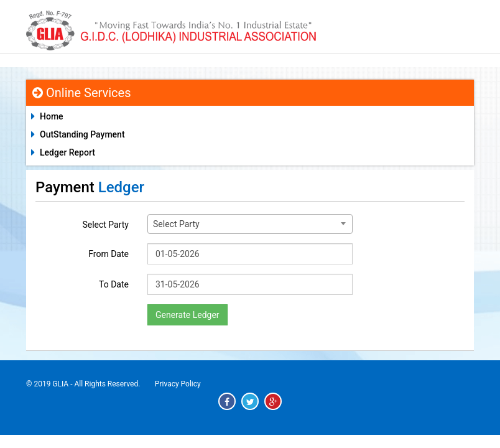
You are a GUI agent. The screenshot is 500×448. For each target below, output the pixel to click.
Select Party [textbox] (176, 224)
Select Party (105, 225)
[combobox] (250, 224)
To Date (114, 284)
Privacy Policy (178, 384)
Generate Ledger (187, 315)
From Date (109, 254)
